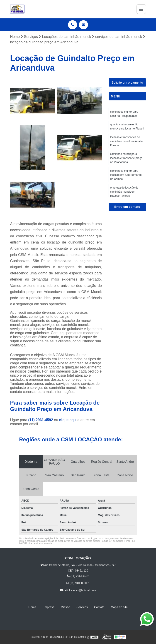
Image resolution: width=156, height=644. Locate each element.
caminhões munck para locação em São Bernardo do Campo (126, 175)
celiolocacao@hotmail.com (78, 590)
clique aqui (68, 420)
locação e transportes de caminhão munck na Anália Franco (126, 141)
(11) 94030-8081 (78, 583)
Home (32, 607)
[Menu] (141, 9)
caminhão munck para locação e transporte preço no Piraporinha (126, 158)
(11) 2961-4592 (41, 420)
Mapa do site (119, 607)
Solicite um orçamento (127, 82)
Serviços (82, 607)
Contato (99, 607)
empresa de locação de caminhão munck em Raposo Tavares (124, 192)
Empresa (49, 607)
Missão (65, 607)
